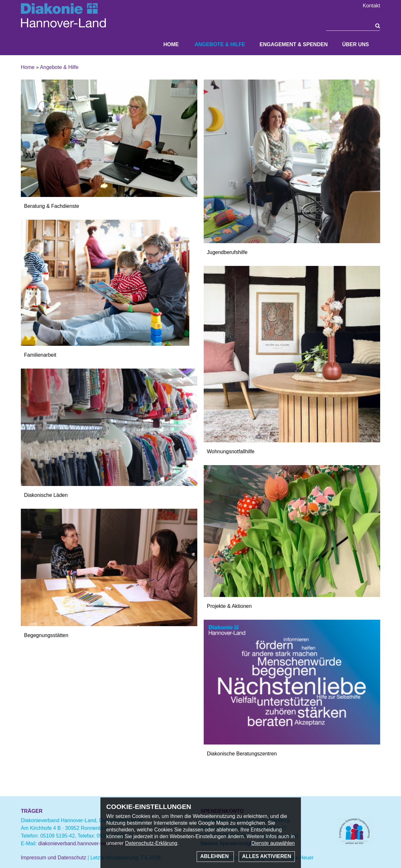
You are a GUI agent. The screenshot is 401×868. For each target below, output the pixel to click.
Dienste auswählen (273, 843)
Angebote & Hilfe (220, 44)
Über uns (355, 44)
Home (171, 44)
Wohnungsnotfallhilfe (231, 451)
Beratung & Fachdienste (52, 206)
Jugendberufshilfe (227, 252)
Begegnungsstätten (46, 635)
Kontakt (371, 6)
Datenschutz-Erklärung (151, 843)
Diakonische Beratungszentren (242, 754)
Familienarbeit (40, 355)
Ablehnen (215, 856)
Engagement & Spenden (294, 44)
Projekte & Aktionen (229, 606)
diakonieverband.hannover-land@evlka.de (86, 843)
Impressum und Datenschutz (54, 858)
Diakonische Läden (46, 495)
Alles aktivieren (267, 856)
